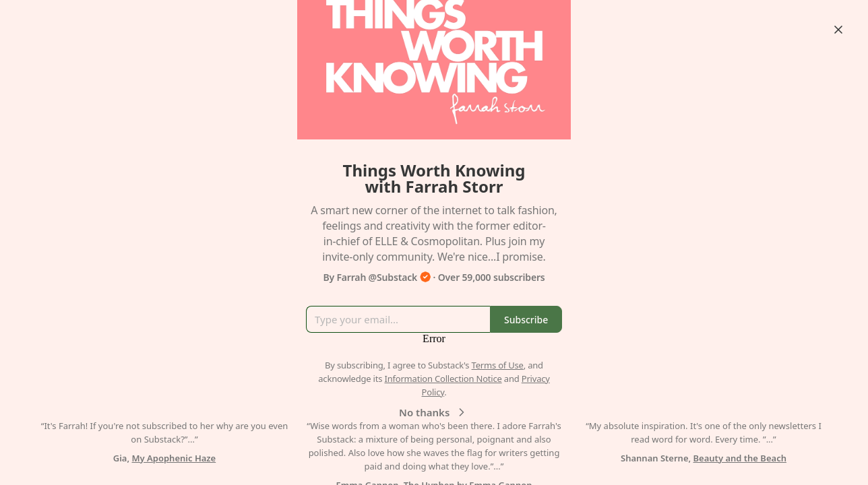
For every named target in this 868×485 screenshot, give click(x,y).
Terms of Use (498, 365)
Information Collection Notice (443, 379)
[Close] (838, 30)
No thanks (434, 412)
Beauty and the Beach (740, 458)
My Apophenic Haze (174, 458)
